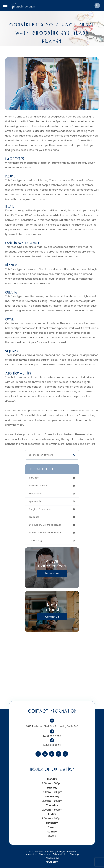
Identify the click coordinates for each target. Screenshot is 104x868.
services (34, 478)
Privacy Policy (60, 854)
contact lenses (38, 486)
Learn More (52, 573)
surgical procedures (40, 509)
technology (36, 541)
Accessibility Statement (38, 854)
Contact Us (52, 617)
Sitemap (74, 854)
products (34, 517)
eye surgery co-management (46, 525)
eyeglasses (35, 494)
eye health (35, 501)
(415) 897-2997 (52, 736)
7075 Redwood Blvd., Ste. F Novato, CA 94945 (52, 726)
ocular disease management (45, 533)
